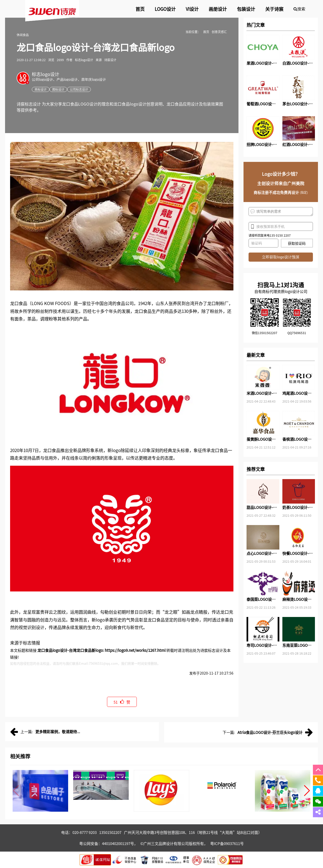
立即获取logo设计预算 (281, 257)
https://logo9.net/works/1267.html (135, 650)
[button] (307, 791)
